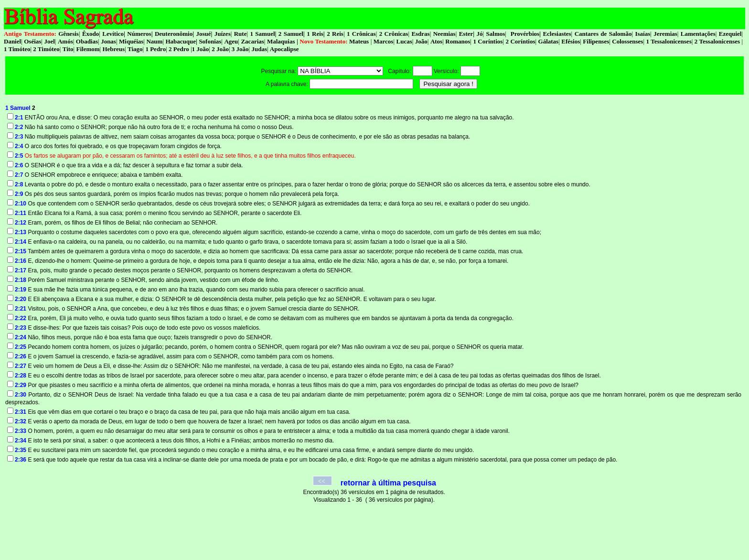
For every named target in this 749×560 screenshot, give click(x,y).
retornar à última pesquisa (388, 483)
